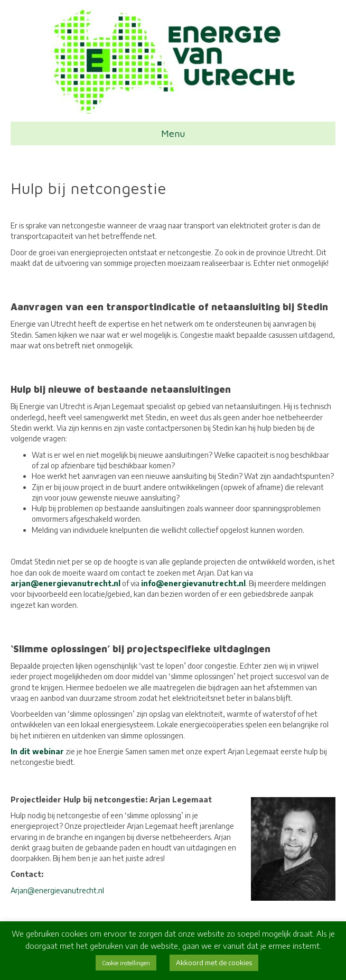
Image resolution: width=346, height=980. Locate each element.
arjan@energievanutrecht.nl (66, 583)
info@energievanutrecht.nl (193, 583)
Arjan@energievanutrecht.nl (57, 890)
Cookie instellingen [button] (126, 963)
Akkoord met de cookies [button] (214, 963)
